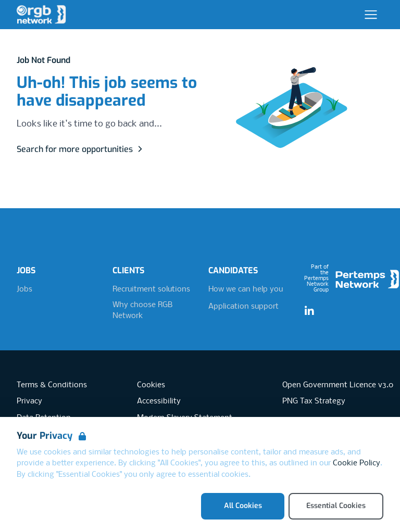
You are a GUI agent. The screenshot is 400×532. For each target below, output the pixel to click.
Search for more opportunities (81, 149)
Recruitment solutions (151, 289)
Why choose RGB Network (142, 311)
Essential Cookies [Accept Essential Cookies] (336, 506)
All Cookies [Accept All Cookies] (243, 506)
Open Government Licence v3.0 (338, 385)
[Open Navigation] (371, 15)
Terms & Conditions (52, 385)
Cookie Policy (357, 463)
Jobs (24, 289)
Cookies (151, 385)
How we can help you (246, 289)
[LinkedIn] (309, 311)
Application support (243, 307)
